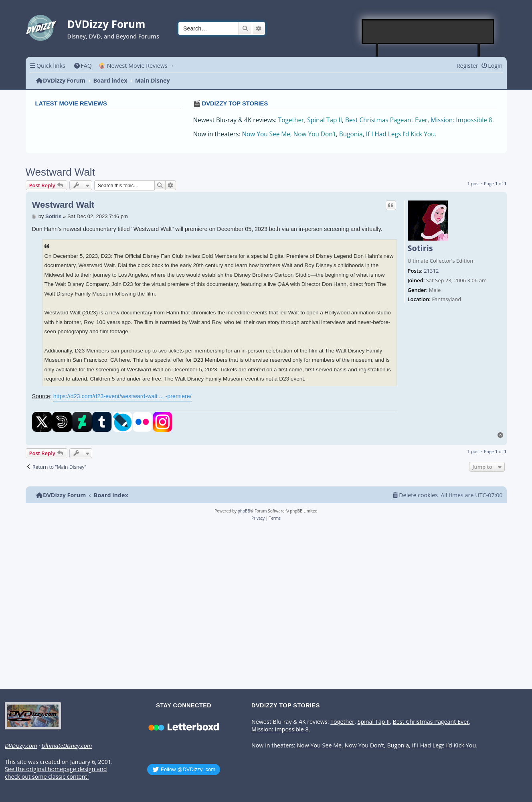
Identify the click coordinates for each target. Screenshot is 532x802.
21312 (431, 271)
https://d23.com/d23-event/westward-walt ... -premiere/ (122, 396)
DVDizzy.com (21, 746)
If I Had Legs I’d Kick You (401, 134)
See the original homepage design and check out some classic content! (56, 773)
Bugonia (351, 134)
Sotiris (420, 248)
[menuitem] (83, 66)
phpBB (244, 511)
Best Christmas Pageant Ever (386, 120)
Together (291, 120)
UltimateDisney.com (67, 746)
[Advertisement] (428, 32)
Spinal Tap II (325, 120)
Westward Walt (60, 172)
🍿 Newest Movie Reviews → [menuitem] (137, 66)
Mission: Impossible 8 (461, 120)
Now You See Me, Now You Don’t (289, 134)
